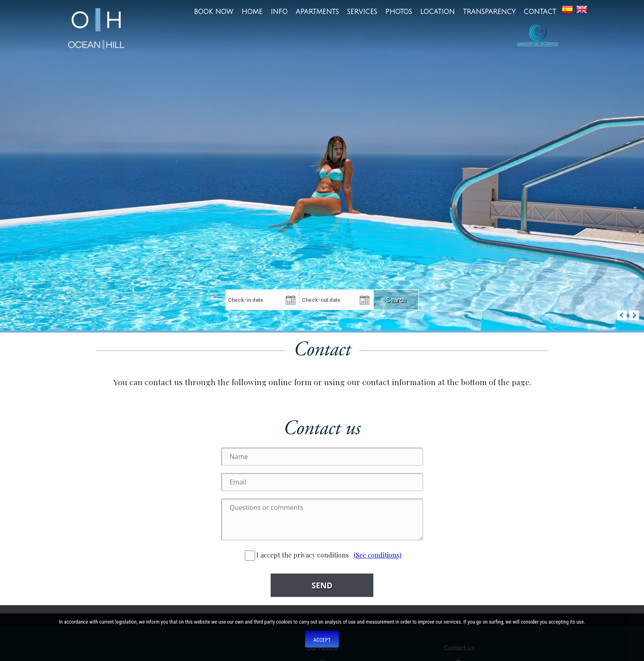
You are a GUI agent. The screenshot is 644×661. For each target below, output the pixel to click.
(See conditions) (377, 555)
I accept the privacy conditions (297, 555)
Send (322, 585)
